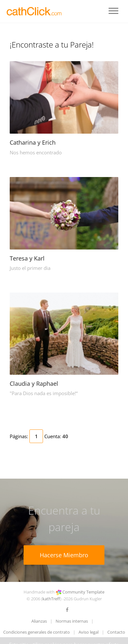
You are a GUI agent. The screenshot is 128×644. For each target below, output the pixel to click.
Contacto (116, 632)
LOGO (35, 11)
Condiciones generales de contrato (37, 632)
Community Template (83, 592)
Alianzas (39, 621)
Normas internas (72, 621)
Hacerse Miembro (64, 555)
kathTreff (51, 599)
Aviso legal (89, 632)
